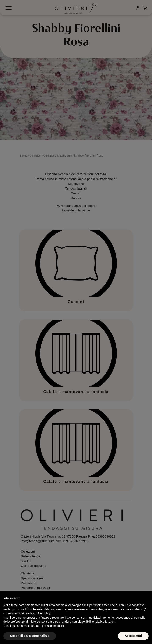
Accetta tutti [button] (133, 636)
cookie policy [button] (42, 613)
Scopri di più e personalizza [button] (30, 636)
